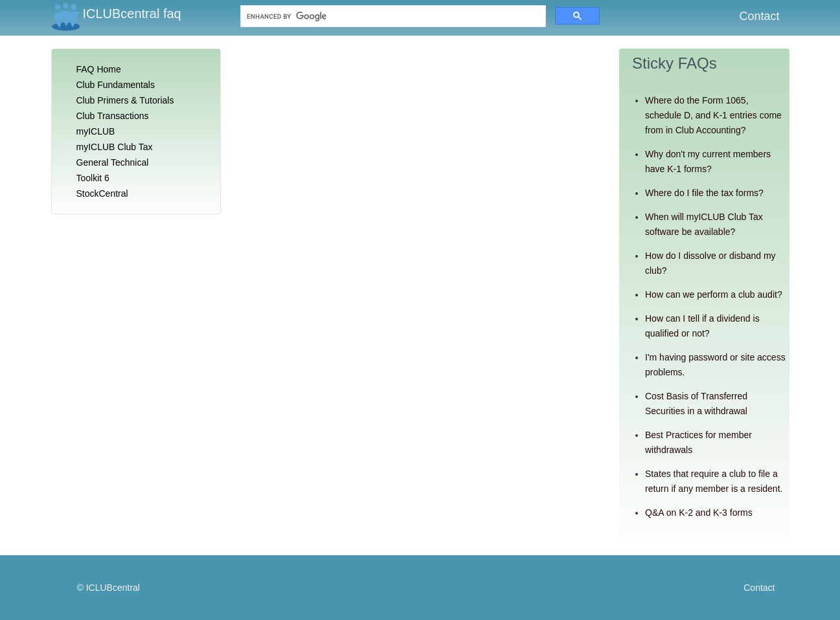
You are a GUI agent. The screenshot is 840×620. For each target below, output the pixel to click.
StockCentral (102, 194)
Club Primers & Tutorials (125, 100)
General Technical (113, 162)
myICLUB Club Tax (115, 147)
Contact (759, 16)
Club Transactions (113, 116)
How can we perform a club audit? (714, 294)
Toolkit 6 (93, 178)
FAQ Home (99, 69)
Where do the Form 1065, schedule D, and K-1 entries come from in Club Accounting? (713, 115)
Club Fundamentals (116, 85)
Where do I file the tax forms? (704, 193)
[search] (337, 17)
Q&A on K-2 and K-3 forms (699, 513)
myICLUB (96, 131)
